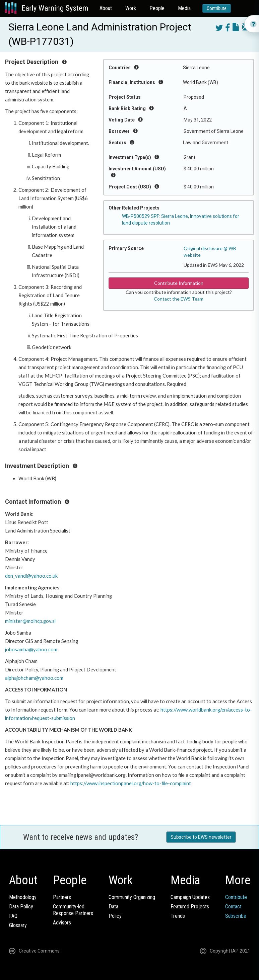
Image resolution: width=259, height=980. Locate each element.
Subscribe (236, 916)
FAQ (13, 916)
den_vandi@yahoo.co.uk (31, 576)
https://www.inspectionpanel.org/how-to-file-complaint (131, 783)
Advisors (62, 923)
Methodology (23, 897)
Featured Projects (190, 907)
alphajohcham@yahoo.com (34, 678)
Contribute (217, 8)
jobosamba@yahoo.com (31, 649)
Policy (115, 916)
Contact (233, 907)
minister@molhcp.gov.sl (30, 621)
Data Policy (21, 907)
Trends (178, 916)
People (157, 8)
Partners (62, 897)
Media (184, 8)
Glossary (18, 925)
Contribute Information (179, 283)
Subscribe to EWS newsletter (201, 837)
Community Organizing (132, 897)
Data (113, 907)
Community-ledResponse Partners (73, 910)
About (106, 8)
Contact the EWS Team (179, 299)
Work (131, 8)
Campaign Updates (190, 897)
